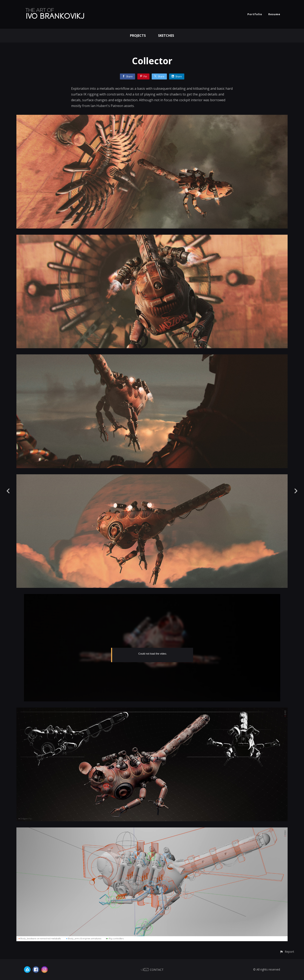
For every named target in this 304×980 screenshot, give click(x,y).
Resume (274, 14)
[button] (287, 952)
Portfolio (255, 14)
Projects (138, 36)
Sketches (166, 36)
